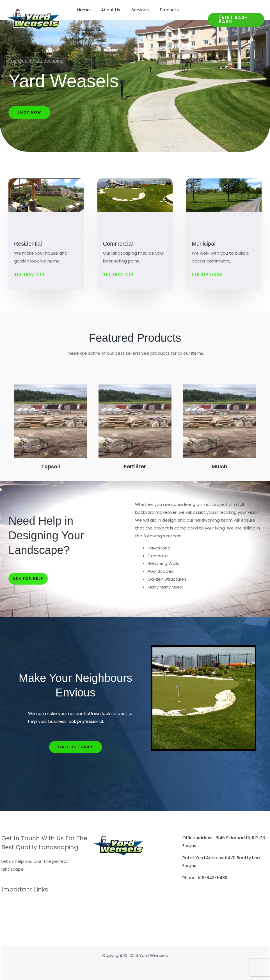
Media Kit (11, 919)
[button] (234, 20)
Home (82, 10)
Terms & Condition (21, 911)
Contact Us (88, 29)
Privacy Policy (15, 903)
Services (133, 10)
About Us (106, 10)
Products (160, 10)
